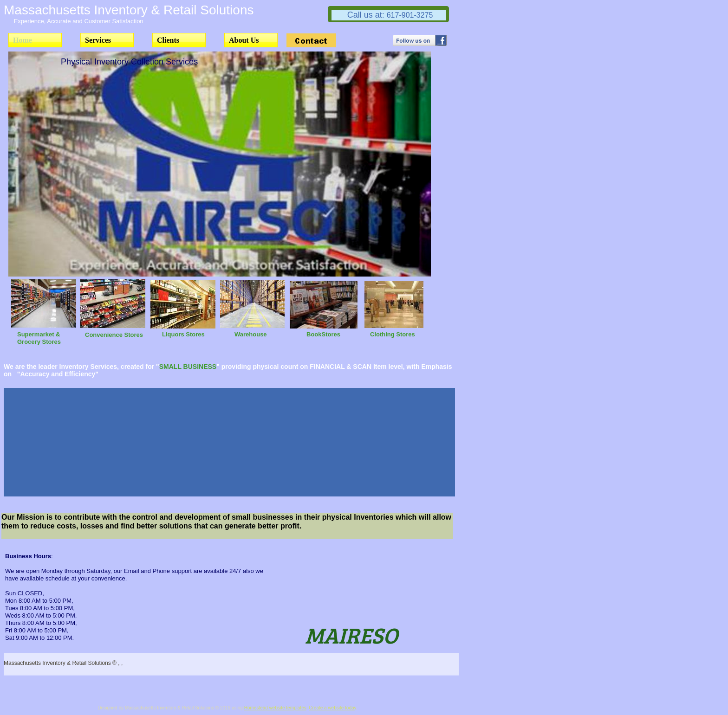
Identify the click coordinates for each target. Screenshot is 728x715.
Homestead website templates (275, 708)
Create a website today (332, 708)
